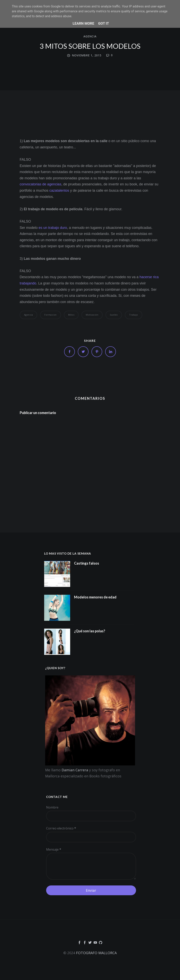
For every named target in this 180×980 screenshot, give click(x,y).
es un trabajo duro (53, 228)
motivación (92, 315)
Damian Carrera (75, 770)
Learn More (84, 23)
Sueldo (114, 315)
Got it (103, 23)
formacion (51, 315)
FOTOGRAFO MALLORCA (96, 953)
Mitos (71, 315)
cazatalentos (59, 190)
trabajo (134, 315)
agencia (90, 37)
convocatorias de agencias (41, 184)
